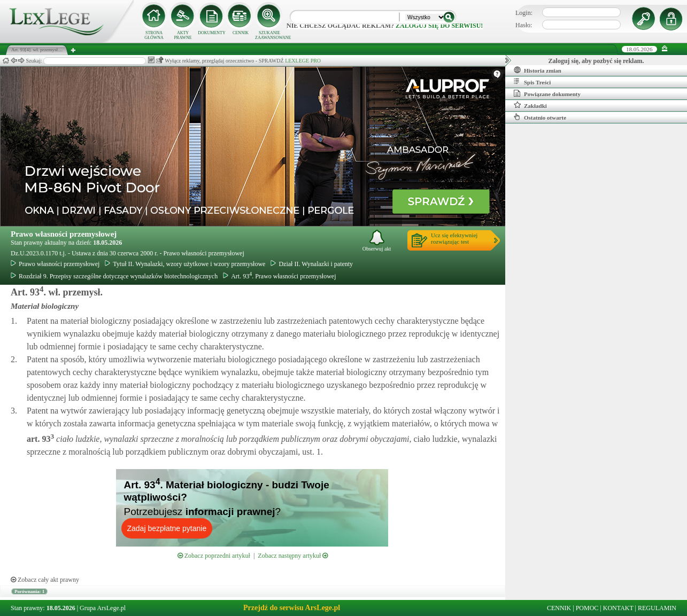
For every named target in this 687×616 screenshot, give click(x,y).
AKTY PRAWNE (183, 35)
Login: (524, 13)
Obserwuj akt (377, 241)
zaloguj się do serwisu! (439, 26)
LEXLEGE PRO (303, 61)
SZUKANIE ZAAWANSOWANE (269, 35)
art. (40, 439)
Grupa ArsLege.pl (103, 608)
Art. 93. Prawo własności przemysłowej (279, 276)
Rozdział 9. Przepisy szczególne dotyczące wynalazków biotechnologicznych (114, 276)
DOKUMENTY (212, 33)
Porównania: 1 (29, 591)
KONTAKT (618, 608)
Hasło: (524, 25)
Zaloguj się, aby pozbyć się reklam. (596, 61)
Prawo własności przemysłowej (64, 234)
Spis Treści (532, 82)
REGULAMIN (657, 608)
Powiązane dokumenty (547, 93)
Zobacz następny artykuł (293, 556)
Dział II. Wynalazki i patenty (312, 264)
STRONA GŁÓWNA (154, 35)
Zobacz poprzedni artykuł (214, 556)
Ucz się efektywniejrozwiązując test (454, 238)
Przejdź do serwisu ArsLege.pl (292, 608)
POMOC (587, 608)
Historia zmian (538, 70)
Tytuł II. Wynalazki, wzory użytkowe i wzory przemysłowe (185, 264)
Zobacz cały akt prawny (45, 580)
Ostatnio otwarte (540, 117)
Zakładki (530, 105)
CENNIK (241, 33)
